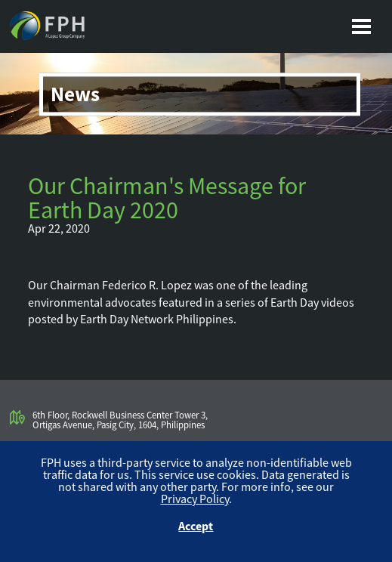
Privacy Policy (195, 499)
